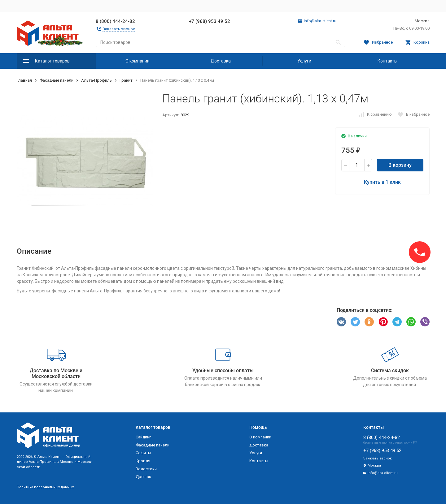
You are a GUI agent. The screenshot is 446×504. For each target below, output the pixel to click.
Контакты (387, 61)
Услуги (304, 61)
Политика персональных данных (45, 487)
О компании (138, 61)
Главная (24, 80)
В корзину (400, 165)
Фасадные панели (57, 80)
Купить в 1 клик (382, 182)
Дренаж (143, 477)
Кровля (143, 461)
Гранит (126, 80)
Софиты (143, 453)
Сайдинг (143, 437)
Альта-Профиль (96, 80)
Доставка (221, 61)
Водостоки (146, 469)
